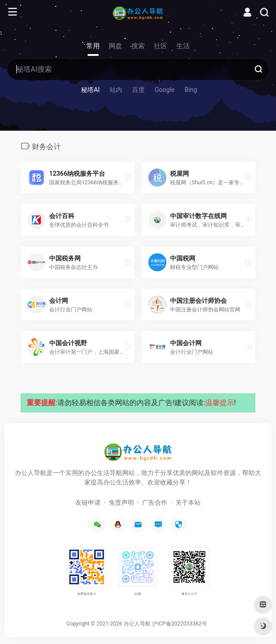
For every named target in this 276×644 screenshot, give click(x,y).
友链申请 (88, 502)
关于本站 (188, 502)
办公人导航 (137, 624)
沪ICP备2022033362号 (179, 624)
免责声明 (121, 502)
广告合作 (155, 502)
